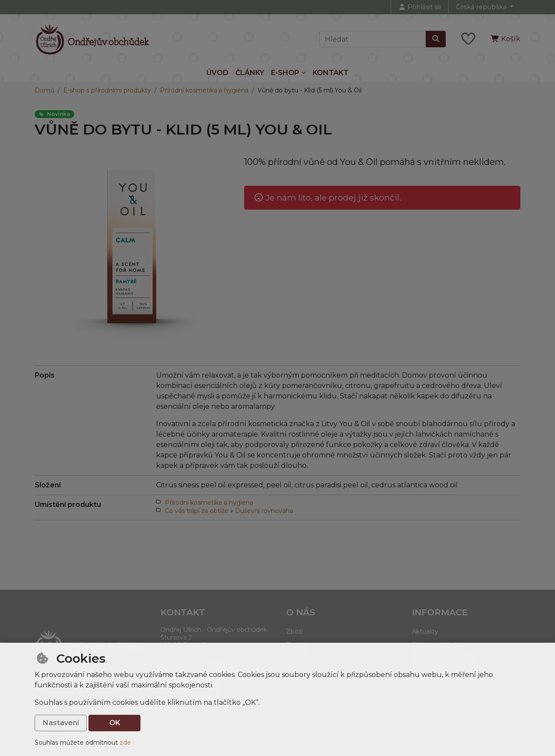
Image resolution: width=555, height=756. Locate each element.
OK (115, 723)
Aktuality (425, 631)
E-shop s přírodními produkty (107, 90)
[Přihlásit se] (420, 7)
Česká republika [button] (482, 7)
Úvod (217, 73)
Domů (44, 90)
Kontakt (331, 73)
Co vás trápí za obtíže (197, 511)
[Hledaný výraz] (372, 39)
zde (125, 743)
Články (250, 73)
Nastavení (61, 723)
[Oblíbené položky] (468, 39)
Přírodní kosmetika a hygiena (204, 90)
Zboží (294, 631)
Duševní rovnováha (264, 511)
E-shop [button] (285, 73)
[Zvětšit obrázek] (131, 251)
